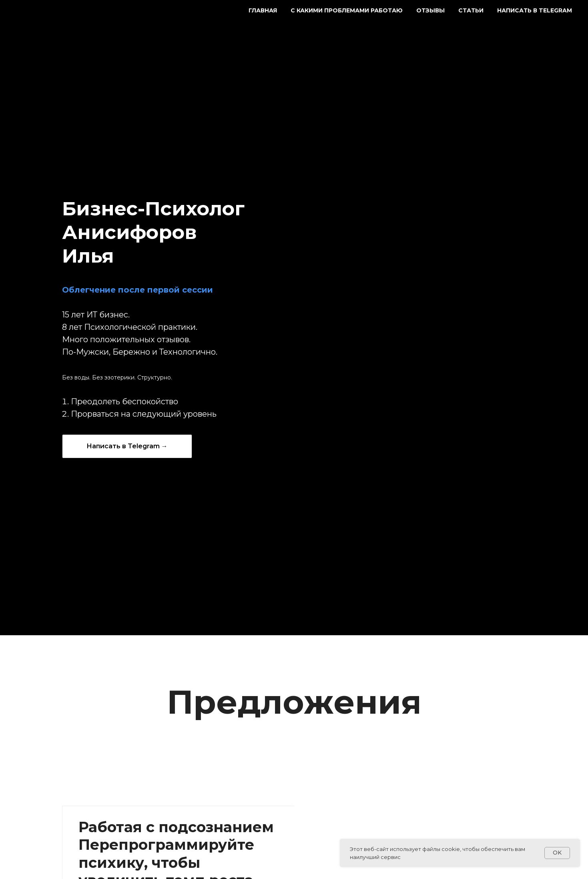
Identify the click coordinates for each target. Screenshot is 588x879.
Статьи (471, 10)
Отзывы (430, 10)
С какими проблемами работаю (347, 10)
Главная (263, 10)
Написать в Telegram (535, 10)
